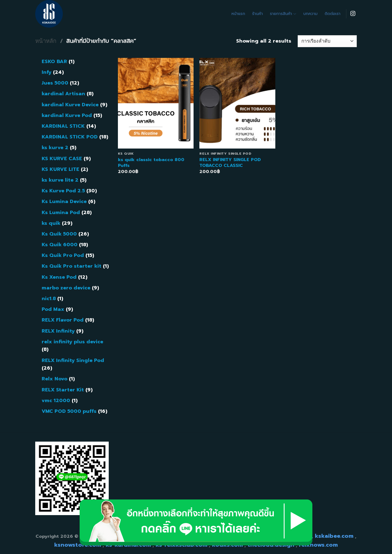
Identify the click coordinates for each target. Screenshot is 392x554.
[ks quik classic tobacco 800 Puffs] (156, 103)
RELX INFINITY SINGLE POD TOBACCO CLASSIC (230, 162)
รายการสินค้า (283, 14)
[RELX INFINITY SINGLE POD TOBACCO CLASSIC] (237, 103)
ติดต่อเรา (332, 14)
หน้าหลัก (46, 41)
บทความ (310, 14)
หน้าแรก (238, 14)
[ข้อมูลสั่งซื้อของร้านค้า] (327, 41)
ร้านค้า (257, 14)
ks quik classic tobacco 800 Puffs (151, 162)
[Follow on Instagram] (353, 14)
